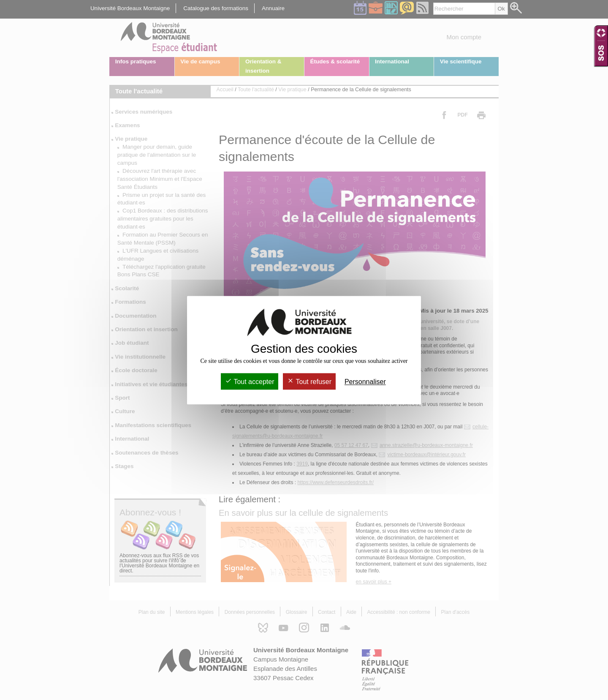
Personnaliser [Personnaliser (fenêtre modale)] (365, 382)
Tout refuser (309, 382)
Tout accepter (250, 382)
